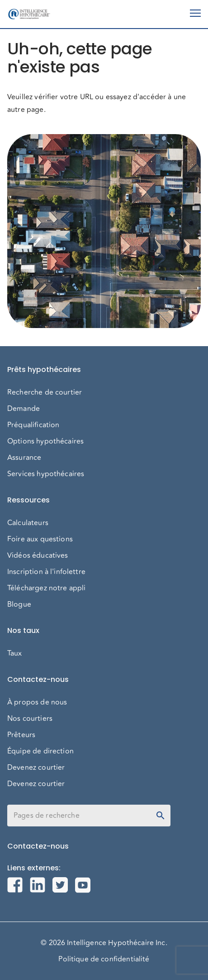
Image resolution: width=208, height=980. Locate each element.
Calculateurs (28, 523)
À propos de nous (37, 702)
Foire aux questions (40, 539)
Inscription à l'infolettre (46, 572)
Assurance (24, 458)
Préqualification (33, 425)
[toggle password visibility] (161, 816)
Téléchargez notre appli (46, 588)
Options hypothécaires (45, 441)
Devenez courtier (36, 768)
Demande (24, 409)
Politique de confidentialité (104, 959)
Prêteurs (21, 735)
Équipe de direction (40, 751)
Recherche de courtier (45, 392)
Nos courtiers (30, 719)
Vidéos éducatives (38, 555)
